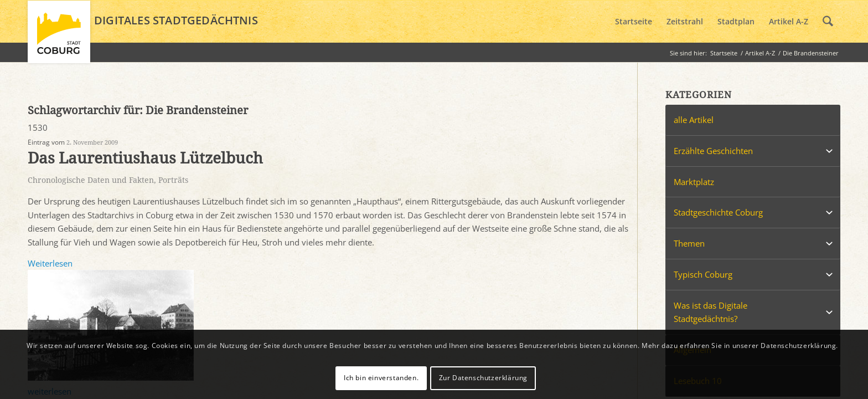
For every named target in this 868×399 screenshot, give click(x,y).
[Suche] (828, 22)
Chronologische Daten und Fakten (91, 180)
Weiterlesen (50, 263)
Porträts (173, 180)
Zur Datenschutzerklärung (483, 378)
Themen (689, 243)
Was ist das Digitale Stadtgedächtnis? (711, 312)
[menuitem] (634, 22)
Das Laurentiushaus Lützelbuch (145, 158)
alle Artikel (694, 120)
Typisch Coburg (703, 274)
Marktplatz (694, 182)
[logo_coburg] (59, 37)
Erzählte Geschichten (713, 151)
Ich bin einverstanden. (381, 378)
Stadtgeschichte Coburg (718, 212)
